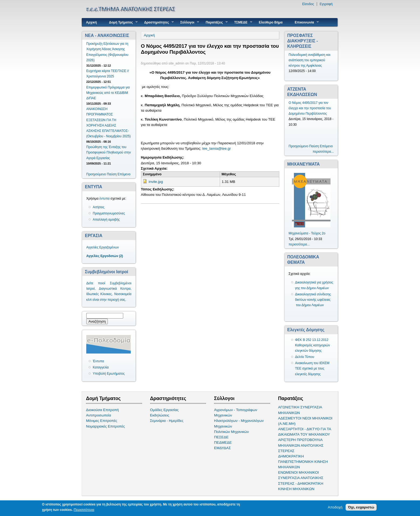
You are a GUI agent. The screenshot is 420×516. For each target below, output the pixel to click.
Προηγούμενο (96, 174)
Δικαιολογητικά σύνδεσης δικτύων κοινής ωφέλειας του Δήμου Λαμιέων (313, 300)
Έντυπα (98, 361)
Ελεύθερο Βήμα (271, 22)
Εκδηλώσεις (160, 415)
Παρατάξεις (215, 22)
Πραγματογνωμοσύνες (109, 213)
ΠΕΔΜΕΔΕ (223, 442)
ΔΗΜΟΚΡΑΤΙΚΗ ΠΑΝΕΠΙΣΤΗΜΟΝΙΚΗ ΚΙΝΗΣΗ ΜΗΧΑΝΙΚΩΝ (303, 462)
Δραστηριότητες (157, 22)
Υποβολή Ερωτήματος (109, 374)
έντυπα (105, 199)
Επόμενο (124, 174)
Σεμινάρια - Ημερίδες (167, 421)
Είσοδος (308, 4)
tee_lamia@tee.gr (216, 148)
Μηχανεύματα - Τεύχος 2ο (307, 233)
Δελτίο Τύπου (305, 357)
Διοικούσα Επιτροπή (102, 410)
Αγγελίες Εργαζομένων (103, 247)
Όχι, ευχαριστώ (361, 508)
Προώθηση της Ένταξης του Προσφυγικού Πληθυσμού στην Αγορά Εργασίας (109, 152)
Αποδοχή (335, 508)
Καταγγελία (101, 367)
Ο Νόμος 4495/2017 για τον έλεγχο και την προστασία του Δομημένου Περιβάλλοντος (310, 108)
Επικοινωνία (305, 22)
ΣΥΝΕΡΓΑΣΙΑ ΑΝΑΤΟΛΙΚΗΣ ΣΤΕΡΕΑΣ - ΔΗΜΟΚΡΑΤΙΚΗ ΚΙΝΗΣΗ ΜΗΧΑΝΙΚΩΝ (301, 483)
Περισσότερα (84, 510)
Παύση (112, 174)
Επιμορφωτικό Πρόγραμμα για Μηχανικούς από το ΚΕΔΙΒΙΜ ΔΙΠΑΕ (108, 93)
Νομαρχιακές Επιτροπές (105, 426)
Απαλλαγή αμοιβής (106, 220)
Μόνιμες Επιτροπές (102, 421)
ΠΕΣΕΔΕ (221, 437)
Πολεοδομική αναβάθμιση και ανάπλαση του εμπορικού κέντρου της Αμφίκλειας (310, 60)
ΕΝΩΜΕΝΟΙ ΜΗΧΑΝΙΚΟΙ (299, 472)
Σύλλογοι (188, 22)
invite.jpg (156, 182)
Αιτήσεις (99, 207)
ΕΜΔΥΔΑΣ (222, 448)
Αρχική (91, 22)
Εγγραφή (326, 4)
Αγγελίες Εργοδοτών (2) (105, 256)
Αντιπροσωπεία (99, 415)
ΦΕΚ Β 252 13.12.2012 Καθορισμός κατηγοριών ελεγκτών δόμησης (313, 345)
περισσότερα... (323, 152)
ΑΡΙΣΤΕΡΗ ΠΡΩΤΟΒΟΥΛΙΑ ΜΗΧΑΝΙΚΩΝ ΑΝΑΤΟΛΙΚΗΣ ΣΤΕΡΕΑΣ (301, 445)
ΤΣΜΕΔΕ (241, 22)
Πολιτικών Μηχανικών (231, 432)
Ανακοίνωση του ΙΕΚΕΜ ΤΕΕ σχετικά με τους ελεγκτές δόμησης (312, 368)
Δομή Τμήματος (121, 22)
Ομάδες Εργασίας (164, 410)
